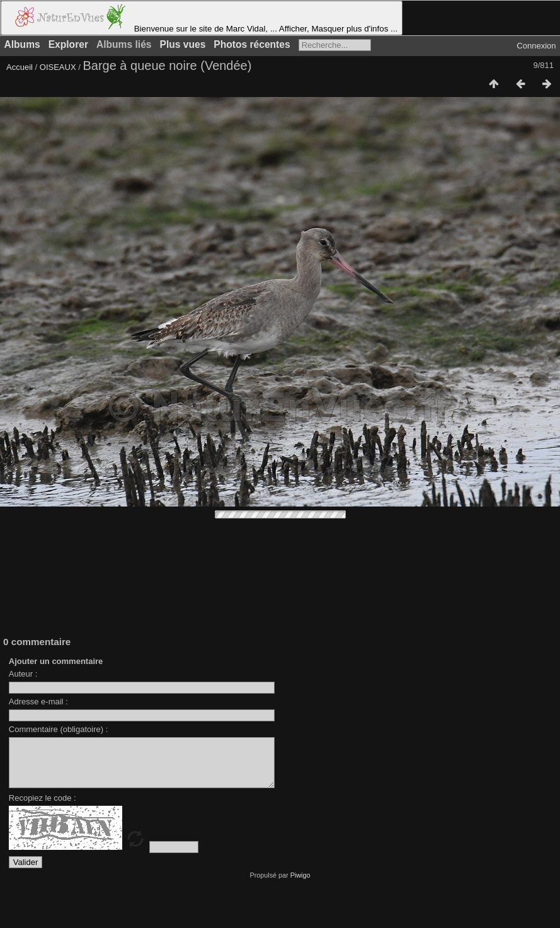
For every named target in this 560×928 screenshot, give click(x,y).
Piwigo (300, 885)
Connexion (536, 46)
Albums (22, 44)
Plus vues (183, 44)
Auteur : (23, 674)
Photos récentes (252, 44)
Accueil (20, 67)
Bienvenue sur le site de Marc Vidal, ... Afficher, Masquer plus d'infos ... (202, 18)
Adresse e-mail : (38, 702)
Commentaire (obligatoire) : (59, 729)
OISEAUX (59, 67)
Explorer (68, 44)
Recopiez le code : (43, 807)
